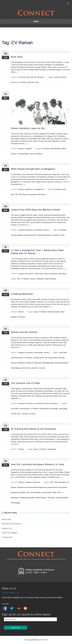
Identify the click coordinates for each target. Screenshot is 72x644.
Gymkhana (52, 449)
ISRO (64, 149)
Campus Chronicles (26, 230)
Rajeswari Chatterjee (26, 363)
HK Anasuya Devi (52, 358)
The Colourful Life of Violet (25, 383)
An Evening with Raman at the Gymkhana (33, 429)
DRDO (23, 492)
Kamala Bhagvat (17, 235)
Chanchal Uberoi (17, 358)
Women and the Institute (24, 332)
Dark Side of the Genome (11, 524)
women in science (38, 368)
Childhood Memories (22, 294)
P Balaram (40, 279)
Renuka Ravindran (61, 363)
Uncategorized (38, 189)
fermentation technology (48, 409)
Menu (36, 21)
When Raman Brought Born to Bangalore (33, 169)
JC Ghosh (21, 317)
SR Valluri (51, 498)
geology (30, 82)
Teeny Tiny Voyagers (10, 533)
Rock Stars (17, 57)
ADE (56, 482)
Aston (36, 312)
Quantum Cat (7, 528)
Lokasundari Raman (45, 235)
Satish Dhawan (50, 279)
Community (38, 230)
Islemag (27, 640)
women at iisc (25, 368)
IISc (17, 194)
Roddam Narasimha (27, 498)
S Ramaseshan (23, 154)
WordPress (44, 640)
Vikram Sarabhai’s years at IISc (28, 128)
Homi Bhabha (56, 149)
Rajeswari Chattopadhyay (44, 363)
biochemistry (25, 409)
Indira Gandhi (47, 492)
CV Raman (23, 82)
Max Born (42, 194)
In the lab (22, 77)
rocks (36, 82)
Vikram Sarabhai (36, 154)
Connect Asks (7, 537)
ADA (51, 482)
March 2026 (6, 519)
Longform (28, 149)
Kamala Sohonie (30, 235)
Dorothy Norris (39, 358)
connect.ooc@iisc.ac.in (11, 593)
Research (41, 77)
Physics (14, 154)
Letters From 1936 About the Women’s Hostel (36, 210)
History (21, 149)
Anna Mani (63, 353)
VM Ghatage (15, 503)
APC (19, 279)
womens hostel (59, 235)
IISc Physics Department (28, 194)
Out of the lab (31, 77)
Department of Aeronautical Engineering (32, 487)
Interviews (54, 274)
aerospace (62, 482)
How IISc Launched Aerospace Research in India (37, 464)
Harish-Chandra (54, 312)
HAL (28, 492)
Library (33, 279)
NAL (59, 492)
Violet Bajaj (15, 368)
